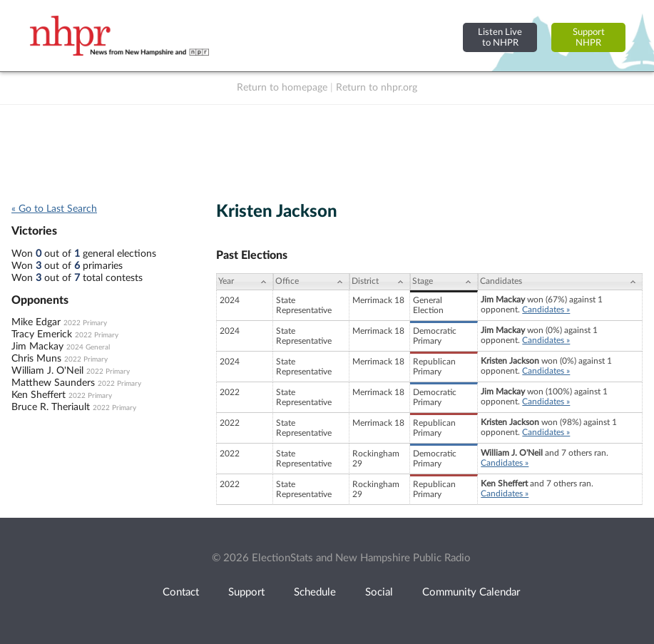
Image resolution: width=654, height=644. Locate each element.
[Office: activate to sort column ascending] (312, 282)
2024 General (88, 347)
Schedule (315, 592)
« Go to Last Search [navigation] (54, 209)
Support (246, 592)
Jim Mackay (37, 347)
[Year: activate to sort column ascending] (245, 282)
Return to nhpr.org (377, 88)
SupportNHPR (589, 37)
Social (379, 592)
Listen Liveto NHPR (500, 37)
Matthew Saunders (53, 383)
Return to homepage (282, 88)
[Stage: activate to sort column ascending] (444, 282)
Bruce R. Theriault (51, 407)
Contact (181, 592)
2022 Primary (85, 323)
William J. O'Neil (47, 371)
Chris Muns (36, 359)
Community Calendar (471, 592)
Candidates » (546, 310)
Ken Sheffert (39, 395)
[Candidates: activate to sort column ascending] (560, 282)
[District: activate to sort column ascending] (380, 282)
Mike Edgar (36, 322)
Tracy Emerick (42, 334)
